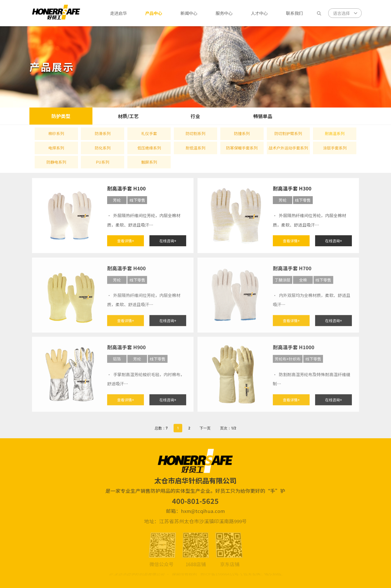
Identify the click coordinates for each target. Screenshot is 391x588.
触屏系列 (149, 162)
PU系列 (103, 162)
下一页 (205, 432)
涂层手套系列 (335, 148)
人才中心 (259, 13)
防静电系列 (56, 162)
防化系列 (103, 148)
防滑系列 (103, 133)
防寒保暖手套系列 (242, 148)
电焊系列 (56, 148)
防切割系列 (195, 133)
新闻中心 (189, 13)
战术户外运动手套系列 (288, 148)
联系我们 (294, 13)
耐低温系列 (195, 148)
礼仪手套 (149, 133)
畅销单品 (263, 116)
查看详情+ (126, 242)
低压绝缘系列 (149, 148)
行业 (195, 116)
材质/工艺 (128, 116)
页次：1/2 (228, 432)
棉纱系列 (56, 133)
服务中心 (224, 13)
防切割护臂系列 (288, 133)
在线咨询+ (168, 242)
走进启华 (118, 13)
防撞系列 (242, 133)
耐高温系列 (335, 133)
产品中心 (154, 13)
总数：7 (161, 432)
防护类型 (61, 116)
